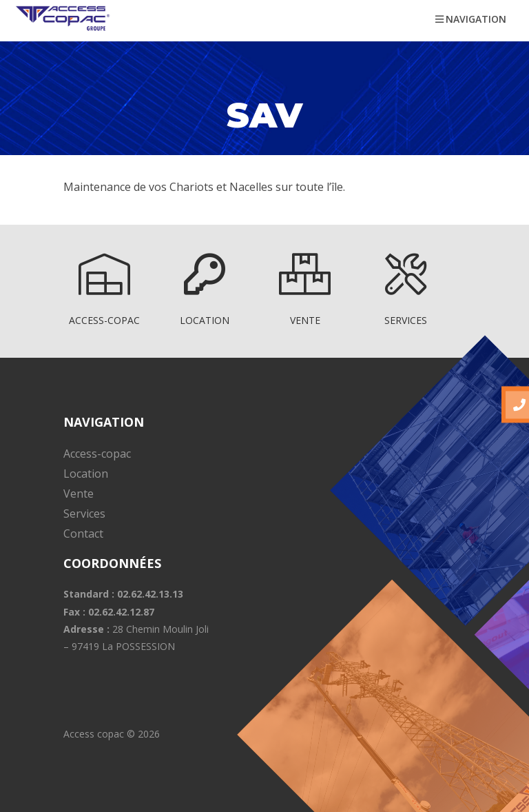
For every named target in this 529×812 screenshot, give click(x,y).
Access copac (94, 734)
